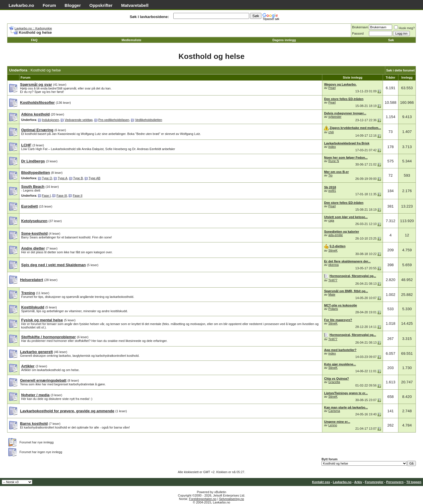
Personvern (395, 482)
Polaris (333, 309)
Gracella (334, 382)
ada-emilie (336, 235)
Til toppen (414, 482)
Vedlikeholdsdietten (149, 120)
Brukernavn (360, 27)
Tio (330, 175)
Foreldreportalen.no (203, 499)
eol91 (332, 191)
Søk (391, 40)
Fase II (78, 196)
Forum (49, 5)
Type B (78, 178)
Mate (332, 294)
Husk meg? (404, 28)
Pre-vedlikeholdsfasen (114, 120)
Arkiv (358, 482)
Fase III (62, 196)
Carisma (334, 411)
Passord (358, 33)
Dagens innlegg (284, 40)
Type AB (95, 178)
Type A (63, 178)
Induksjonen (50, 120)
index (332, 147)
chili (331, 132)
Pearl (332, 88)
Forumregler (374, 482)
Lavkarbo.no (21, 5)
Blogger (73, 5)
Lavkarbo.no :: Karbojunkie (33, 28)
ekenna (333, 265)
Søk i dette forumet (400, 70)
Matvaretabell (135, 5)
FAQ (34, 40)
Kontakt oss (321, 482)
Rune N (334, 161)
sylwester (335, 117)
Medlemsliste (131, 40)
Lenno (333, 425)
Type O (47, 178)
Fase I (46, 196)
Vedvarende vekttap (79, 120)
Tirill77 (333, 280)
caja (331, 220)
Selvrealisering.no (232, 499)
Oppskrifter (101, 5)
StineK (333, 250)
